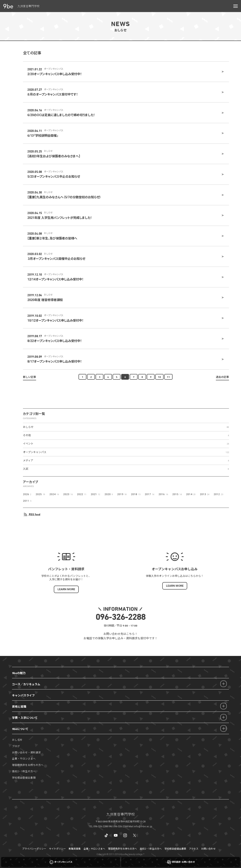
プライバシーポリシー (34, 849)
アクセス (194, 849)
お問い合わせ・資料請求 (26, 753)
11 (168, 377)
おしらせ (17, 740)
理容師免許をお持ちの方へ (28, 765)
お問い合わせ (208, 849)
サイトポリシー (57, 849)
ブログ (16, 746)
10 (159, 377)
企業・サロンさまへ (24, 759)
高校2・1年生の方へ (24, 771)
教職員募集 (75, 849)
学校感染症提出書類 (24, 778)
